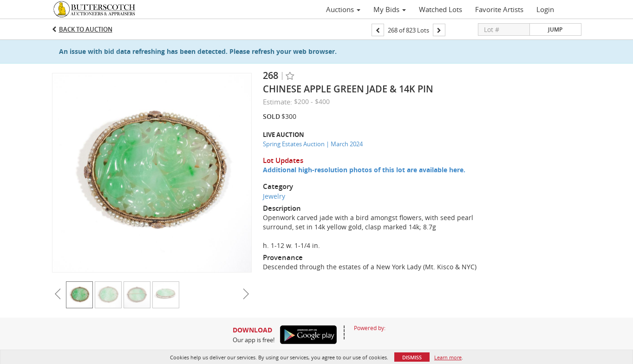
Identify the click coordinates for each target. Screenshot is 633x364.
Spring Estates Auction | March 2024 (313, 144)
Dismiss (412, 357)
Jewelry (274, 196)
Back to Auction (86, 29)
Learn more (448, 357)
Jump (555, 29)
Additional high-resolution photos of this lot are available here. (364, 170)
